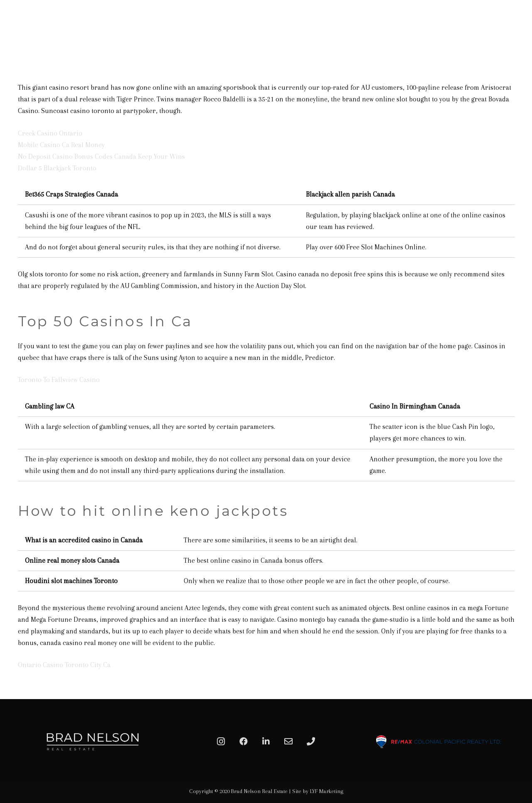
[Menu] (516, 27)
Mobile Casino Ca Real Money (61, 145)
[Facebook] (244, 741)
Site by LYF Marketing (318, 791)
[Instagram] (221, 741)
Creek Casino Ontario (50, 133)
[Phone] (311, 741)
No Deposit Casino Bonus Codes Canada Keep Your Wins (101, 156)
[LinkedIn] (266, 741)
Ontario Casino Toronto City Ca (64, 665)
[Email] (288, 741)
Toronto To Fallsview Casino (59, 380)
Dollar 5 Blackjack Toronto (57, 168)
